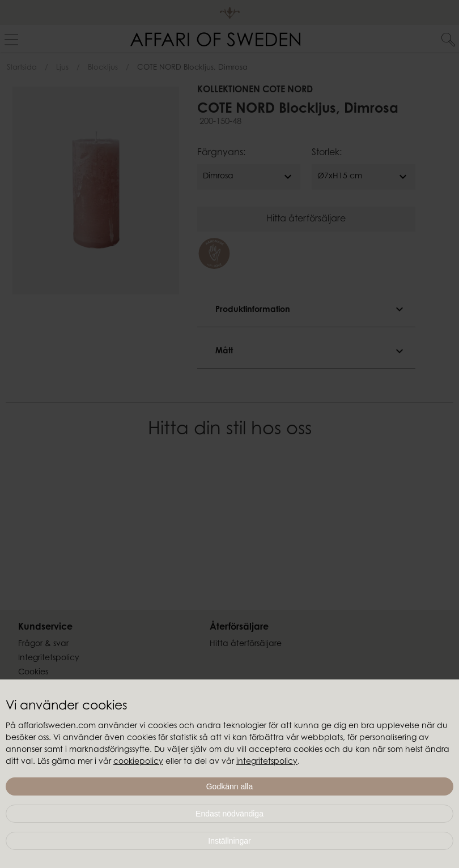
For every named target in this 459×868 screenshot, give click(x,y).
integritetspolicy (267, 762)
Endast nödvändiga (229, 814)
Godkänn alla (230, 786)
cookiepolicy (138, 762)
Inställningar (229, 841)
